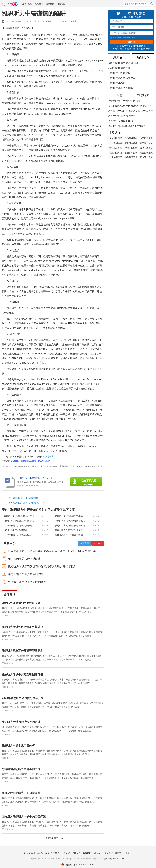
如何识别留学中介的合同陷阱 (26, 574)
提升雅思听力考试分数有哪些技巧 (70, 535)
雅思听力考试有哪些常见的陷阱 (21, 722)
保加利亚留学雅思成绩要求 (116, 139)
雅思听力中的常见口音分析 (18, 746)
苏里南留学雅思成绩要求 (116, 158)
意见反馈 (108, 853)
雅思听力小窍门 (117, 83)
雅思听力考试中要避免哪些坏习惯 (70, 521)
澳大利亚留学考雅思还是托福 (124, 101)
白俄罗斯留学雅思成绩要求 (146, 148)
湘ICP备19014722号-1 (115, 859)
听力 (58, 21)
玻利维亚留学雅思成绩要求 (131, 143)
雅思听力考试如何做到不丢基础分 (70, 516)
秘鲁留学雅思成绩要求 (131, 158)
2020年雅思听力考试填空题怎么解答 (19, 535)
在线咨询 (98, 543)
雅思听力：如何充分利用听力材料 (29, 503)
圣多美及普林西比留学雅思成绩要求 (131, 139)
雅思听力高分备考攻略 (121, 88)
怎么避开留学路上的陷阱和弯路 (27, 582)
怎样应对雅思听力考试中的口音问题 (24, 817)
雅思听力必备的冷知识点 (122, 78)
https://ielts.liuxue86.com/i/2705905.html (31, 461)
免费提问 (85, 543)
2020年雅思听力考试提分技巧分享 (19, 526)
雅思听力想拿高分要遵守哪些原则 (19, 521)
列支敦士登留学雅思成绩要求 (146, 143)
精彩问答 (9, 543)
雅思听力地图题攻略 (119, 73)
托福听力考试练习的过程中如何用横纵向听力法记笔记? (42, 567)
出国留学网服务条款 (129, 38)
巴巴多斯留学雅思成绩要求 (131, 153)
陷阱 (64, 21)
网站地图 (98, 853)
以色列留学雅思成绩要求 (116, 153)
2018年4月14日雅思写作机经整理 (127, 126)
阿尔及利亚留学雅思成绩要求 (146, 158)
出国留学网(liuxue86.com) (37, 853)
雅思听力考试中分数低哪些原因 (70, 526)
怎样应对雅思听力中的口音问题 (21, 793)
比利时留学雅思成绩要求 (71, 466)
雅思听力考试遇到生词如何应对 (19, 516)
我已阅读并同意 (116, 38)
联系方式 (66, 853)
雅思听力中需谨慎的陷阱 (34, 14)
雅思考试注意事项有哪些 (122, 116)
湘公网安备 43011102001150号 (78, 865)
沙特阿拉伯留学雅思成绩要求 (131, 148)
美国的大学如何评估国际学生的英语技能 (130, 106)
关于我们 (55, 853)
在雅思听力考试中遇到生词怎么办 (70, 530)
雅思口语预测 (51, 466)
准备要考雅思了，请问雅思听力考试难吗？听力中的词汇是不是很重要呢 (52, 551)
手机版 (129, 853)
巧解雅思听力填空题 (119, 68)
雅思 (30, 4)
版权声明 (87, 853)
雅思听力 (39, 4)
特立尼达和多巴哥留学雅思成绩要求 (116, 148)
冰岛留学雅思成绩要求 (146, 139)
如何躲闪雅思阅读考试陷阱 (24, 559)
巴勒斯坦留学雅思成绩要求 (116, 143)
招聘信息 (76, 853)
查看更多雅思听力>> (53, 838)
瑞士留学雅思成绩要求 (146, 153)
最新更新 (50, 4)
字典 (7, 21)
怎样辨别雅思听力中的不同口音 (21, 769)
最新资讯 (119, 853)
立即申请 (131, 42)
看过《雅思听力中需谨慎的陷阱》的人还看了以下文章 (38, 510)
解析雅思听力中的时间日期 (25, 498)
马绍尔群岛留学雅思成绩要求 (28, 466)
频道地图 (61, 4)
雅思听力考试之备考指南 (16, 530)
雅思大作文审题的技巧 (121, 121)
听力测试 (72, 21)
